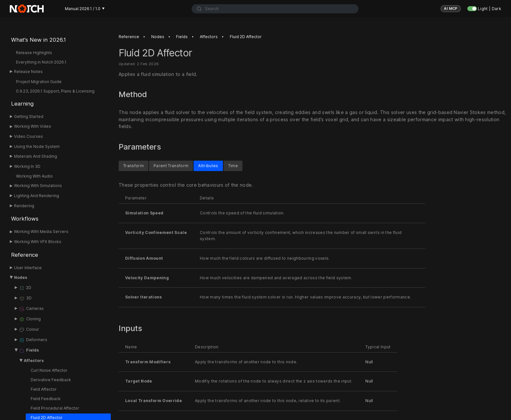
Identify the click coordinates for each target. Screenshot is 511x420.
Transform (133, 165)
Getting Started (29, 116)
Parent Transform (171, 165)
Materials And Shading (36, 156)
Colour (29, 330)
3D (25, 298)
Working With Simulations (38, 186)
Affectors (34, 361)
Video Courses (29, 136)
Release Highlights (34, 53)
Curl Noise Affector (49, 370)
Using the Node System (37, 146)
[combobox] (275, 9)
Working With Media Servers (41, 232)
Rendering (24, 206)
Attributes (208, 165)
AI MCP (451, 8)
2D (25, 288)
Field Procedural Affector (55, 408)
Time (233, 165)
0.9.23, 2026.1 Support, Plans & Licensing (55, 91)
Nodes (21, 277)
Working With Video (33, 126)
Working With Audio (34, 176)
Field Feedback (46, 399)
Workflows (25, 219)
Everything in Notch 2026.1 (41, 62)
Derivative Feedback (51, 380)
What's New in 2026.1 (38, 40)
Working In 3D (27, 166)
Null (369, 362)
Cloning (30, 319)
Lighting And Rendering (36, 196)
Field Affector (44, 389)
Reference (25, 255)
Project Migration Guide (39, 82)
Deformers (33, 340)
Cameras (31, 309)
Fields (29, 351)
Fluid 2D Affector (246, 37)
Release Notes (28, 72)
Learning (22, 104)
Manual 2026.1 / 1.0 (85, 9)
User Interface (28, 268)
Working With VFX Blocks (38, 242)
